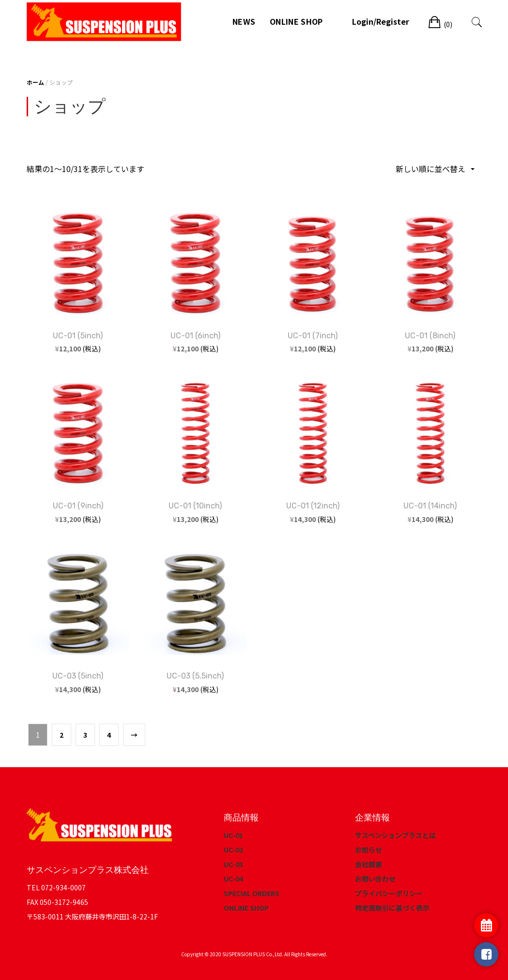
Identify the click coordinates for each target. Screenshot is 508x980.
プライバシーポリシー (389, 893)
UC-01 (233, 835)
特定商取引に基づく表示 (392, 908)
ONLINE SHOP (296, 21)
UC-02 (233, 850)
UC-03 (233, 864)
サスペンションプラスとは (395, 835)
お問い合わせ (375, 879)
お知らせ (369, 850)
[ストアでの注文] (435, 169)
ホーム (35, 82)
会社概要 (369, 864)
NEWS (244, 21)
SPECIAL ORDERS (252, 893)
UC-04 (233, 879)
